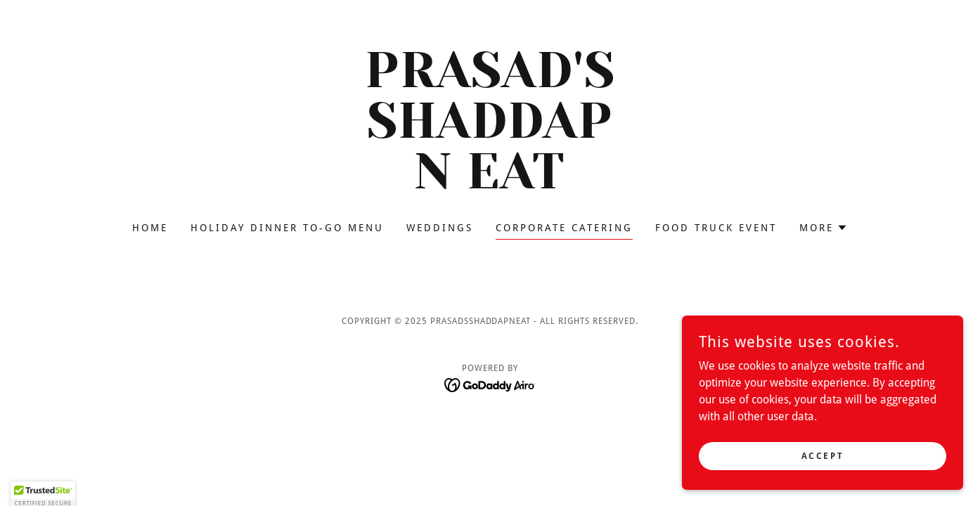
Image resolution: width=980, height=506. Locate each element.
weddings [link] (440, 228)
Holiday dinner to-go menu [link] (287, 228)
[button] (824, 228)
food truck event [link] (716, 228)
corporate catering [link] (564, 228)
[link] (490, 184)
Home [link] (150, 228)
